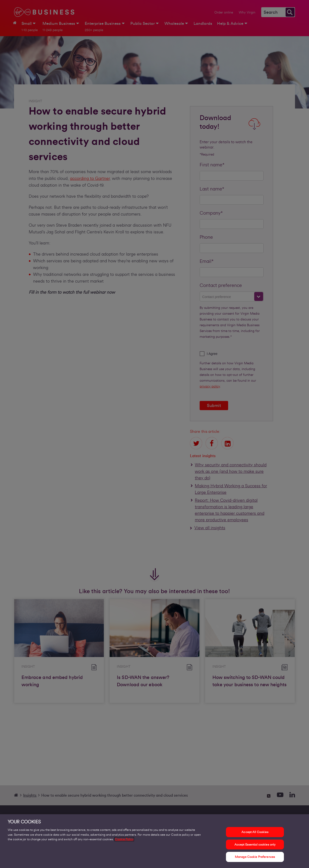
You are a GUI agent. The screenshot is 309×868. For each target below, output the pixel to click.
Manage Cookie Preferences (255, 861)
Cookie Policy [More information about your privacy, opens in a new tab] (124, 843)
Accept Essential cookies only (255, 849)
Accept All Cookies (255, 836)
